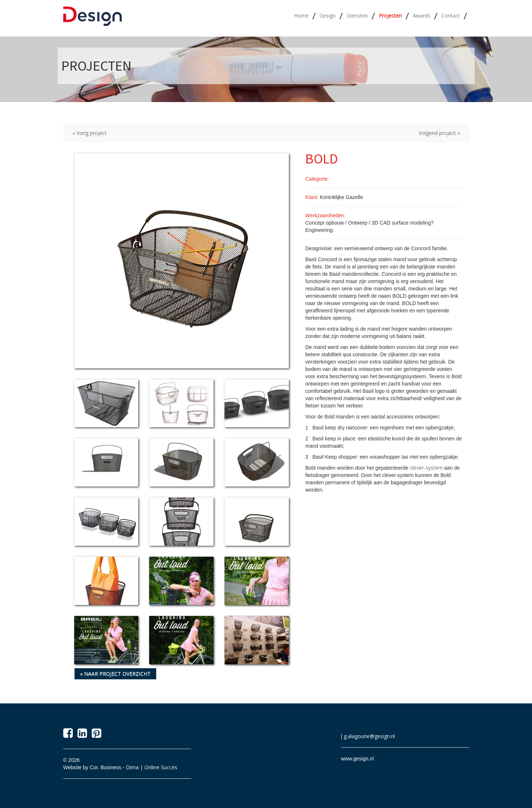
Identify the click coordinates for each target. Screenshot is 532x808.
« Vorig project (90, 133)
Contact (451, 16)
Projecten (390, 16)
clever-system (426, 468)
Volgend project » (439, 133)
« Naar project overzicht (115, 674)
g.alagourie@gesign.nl (369, 736)
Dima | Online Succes (152, 767)
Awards (422, 16)
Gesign (328, 16)
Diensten (357, 16)
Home (301, 16)
